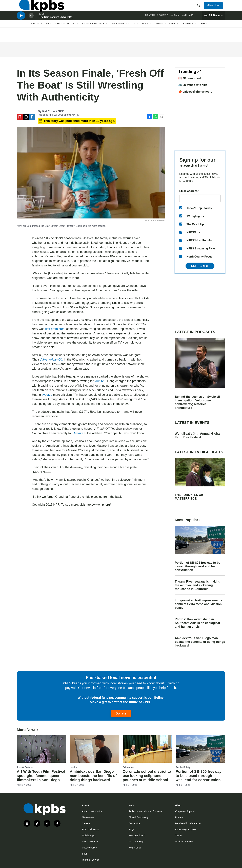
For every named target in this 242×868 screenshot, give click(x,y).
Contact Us (134, 823)
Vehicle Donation (184, 842)
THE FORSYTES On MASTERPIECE (189, 497)
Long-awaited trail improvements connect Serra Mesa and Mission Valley (198, 604)
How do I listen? (137, 836)
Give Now (215, 9)
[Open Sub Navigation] (42, 35)
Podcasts (141, 35)
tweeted (47, 395)
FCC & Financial (91, 829)
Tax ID (179, 836)
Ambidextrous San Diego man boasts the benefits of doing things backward (200, 642)
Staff (84, 854)
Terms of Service (91, 860)
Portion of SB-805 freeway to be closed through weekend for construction (198, 566)
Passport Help (136, 842)
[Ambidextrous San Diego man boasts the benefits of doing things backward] (95, 749)
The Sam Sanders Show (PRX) (56, 26)
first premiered (55, 329)
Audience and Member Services (145, 811)
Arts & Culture (93, 35)
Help (204, 35)
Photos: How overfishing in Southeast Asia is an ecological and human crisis (197, 623)
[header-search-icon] (200, 9)
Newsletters (88, 817)
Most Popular (188, 520)
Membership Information (188, 823)
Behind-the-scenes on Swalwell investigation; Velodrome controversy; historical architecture (197, 402)
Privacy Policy (89, 848)
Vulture (99, 381)
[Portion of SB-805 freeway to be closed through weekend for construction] (200, 749)
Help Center (135, 848)
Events (188, 35)
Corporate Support (185, 811)
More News (28, 730)
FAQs (132, 829)
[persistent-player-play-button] (21, 24)
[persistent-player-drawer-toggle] (214, 24)
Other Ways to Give (186, 829)
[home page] (39, 9)
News (35, 35)
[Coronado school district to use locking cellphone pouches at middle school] (147, 749)
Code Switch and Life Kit (181, 24)
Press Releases (90, 842)
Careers (86, 823)
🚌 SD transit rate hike (193, 85)
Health (73, 767)
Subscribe (200, 266)
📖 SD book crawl (190, 78)
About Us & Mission (92, 811)
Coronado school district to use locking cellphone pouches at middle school (147, 776)
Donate (121, 713)
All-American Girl (52, 360)
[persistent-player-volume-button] (31, 24)
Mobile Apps (88, 836)
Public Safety (183, 767)
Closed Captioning (138, 817)
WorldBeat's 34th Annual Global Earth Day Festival (198, 435)
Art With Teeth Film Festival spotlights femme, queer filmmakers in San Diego (41, 776)
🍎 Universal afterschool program (194, 93)
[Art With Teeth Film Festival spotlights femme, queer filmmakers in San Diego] (42, 749)
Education (128, 767)
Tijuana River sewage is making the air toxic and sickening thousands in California (198, 585)
